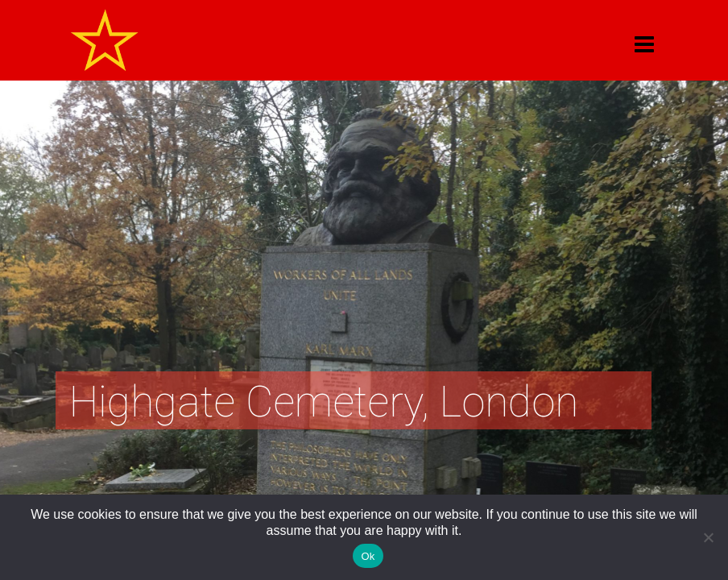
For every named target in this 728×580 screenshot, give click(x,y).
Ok (368, 556)
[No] (708, 537)
